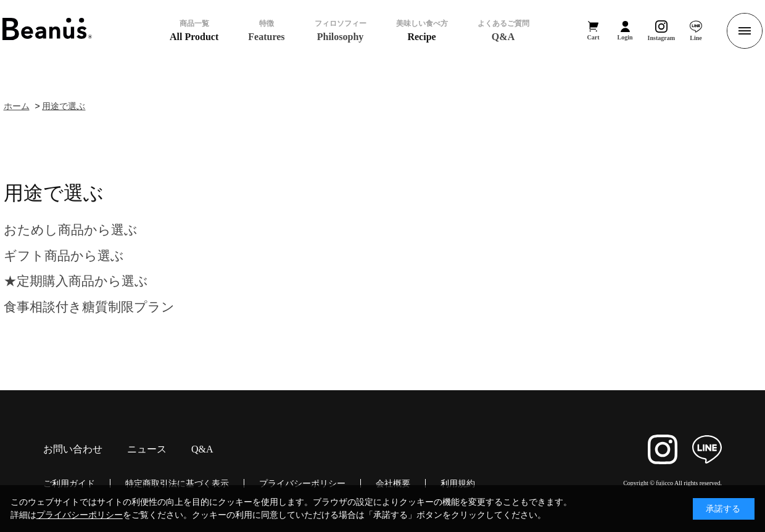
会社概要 (393, 483)
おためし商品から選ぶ (71, 230)
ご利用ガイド (69, 483)
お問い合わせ (73, 449)
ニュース (147, 449)
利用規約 (458, 483)
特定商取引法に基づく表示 (177, 483)
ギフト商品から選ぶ (64, 256)
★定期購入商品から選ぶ (76, 281)
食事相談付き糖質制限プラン (89, 307)
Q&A (202, 449)
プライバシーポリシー (302, 483)
